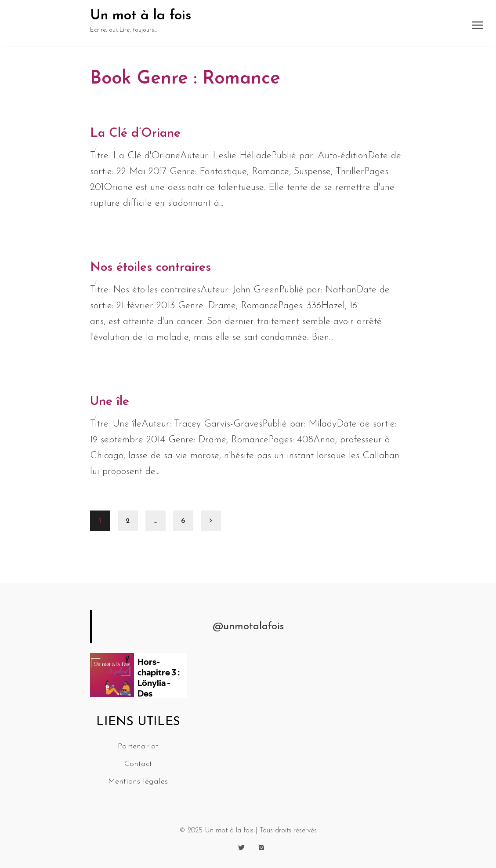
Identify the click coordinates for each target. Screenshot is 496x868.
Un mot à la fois (141, 16)
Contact (138, 764)
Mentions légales (138, 782)
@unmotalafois (248, 627)
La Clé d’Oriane (135, 134)
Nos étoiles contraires (150, 268)
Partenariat (138, 746)
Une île (110, 402)
